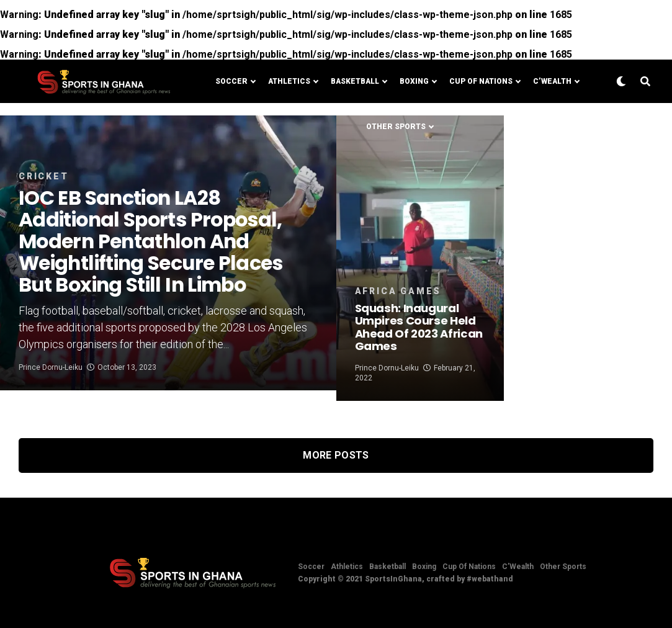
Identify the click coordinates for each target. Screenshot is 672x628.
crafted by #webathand (470, 579)
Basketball (355, 81)
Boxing (414, 81)
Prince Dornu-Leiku (51, 378)
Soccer (231, 81)
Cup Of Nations (481, 81)
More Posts (336, 455)
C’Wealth (552, 81)
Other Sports (396, 127)
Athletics (289, 81)
